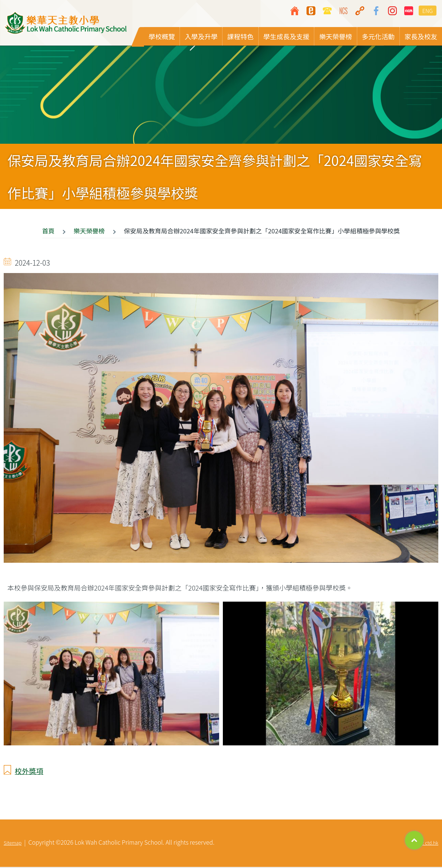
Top (414, 840)
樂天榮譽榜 (89, 232)
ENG (428, 11)
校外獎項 (29, 772)
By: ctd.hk (428, 844)
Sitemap (13, 844)
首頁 (48, 232)
